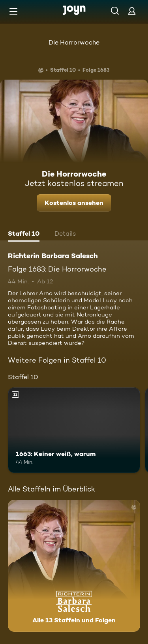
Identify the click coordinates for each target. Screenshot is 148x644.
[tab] (24, 235)
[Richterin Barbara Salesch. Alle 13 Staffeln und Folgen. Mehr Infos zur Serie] (74, 566)
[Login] (132, 11)
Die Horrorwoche (74, 42)
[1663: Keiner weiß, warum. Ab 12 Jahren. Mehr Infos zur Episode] (74, 430)
